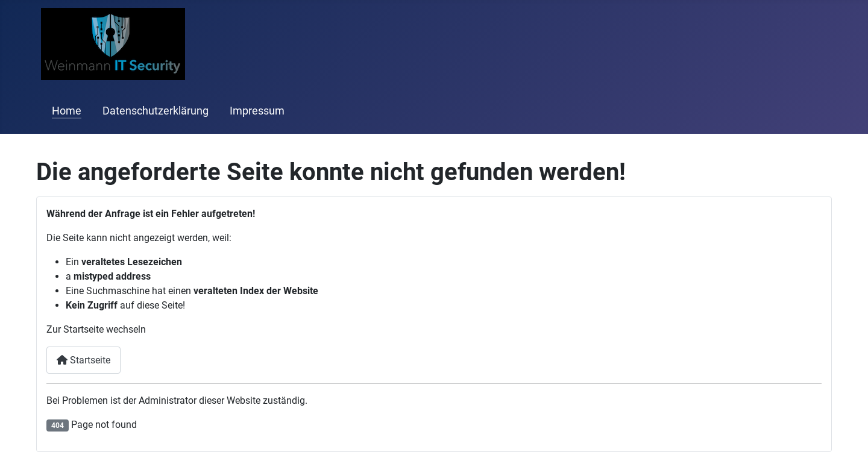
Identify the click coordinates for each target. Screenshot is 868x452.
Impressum (257, 111)
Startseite (83, 360)
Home (67, 111)
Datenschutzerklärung (156, 111)
